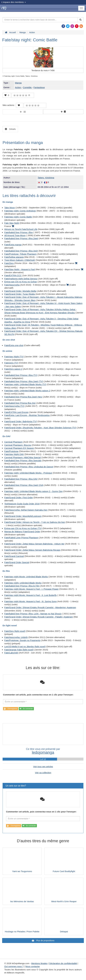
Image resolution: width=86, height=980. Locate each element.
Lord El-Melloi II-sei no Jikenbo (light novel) (25, 646)
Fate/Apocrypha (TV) (14, 406)
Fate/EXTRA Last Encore (16, 412)
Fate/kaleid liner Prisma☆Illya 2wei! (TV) (24, 381)
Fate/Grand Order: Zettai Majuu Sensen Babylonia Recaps (32, 550)
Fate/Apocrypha (12, 285)
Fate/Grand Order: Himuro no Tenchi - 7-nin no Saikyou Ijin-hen (35, 522)
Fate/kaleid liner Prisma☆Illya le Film (22, 586)
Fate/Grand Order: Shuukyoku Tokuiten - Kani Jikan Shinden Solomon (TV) (40, 428)
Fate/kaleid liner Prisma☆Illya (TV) (21, 375)
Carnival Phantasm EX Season (19, 448)
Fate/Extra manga (13, 245)
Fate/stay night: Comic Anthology (20, 211)
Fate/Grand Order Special (17, 562)
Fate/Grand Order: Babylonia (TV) (21, 421)
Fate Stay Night (12, 223)
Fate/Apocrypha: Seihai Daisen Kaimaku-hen (26, 510)
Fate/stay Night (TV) (14, 357)
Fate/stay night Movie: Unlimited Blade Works (26, 577)
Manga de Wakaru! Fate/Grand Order (22, 531)
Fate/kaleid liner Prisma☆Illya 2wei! (21, 238)
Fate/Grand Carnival (14, 556)
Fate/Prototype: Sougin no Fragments (22, 640)
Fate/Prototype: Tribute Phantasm (20, 254)
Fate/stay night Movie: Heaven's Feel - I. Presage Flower (31, 589)
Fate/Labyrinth (11, 653)
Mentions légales (39, 963)
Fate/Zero (9, 263)
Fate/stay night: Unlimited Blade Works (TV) (25, 384)
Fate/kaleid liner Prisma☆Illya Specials (23, 460)
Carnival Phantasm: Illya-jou (18, 445)
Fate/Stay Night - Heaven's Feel (20, 269)
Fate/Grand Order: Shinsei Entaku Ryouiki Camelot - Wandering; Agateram (40, 607)
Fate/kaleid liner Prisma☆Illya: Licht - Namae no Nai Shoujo (33, 614)
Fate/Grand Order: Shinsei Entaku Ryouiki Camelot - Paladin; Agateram (39, 617)
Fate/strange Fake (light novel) (19, 650)
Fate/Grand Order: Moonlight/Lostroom (23, 516)
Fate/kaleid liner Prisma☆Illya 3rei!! (21, 251)
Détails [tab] (12, 129)
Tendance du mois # (43, 70)
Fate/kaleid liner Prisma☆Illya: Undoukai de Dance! (29, 467)
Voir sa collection (43, 773)
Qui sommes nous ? (14, 966)
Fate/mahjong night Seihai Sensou (21, 279)
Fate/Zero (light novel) (15, 631)
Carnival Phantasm (13, 442)
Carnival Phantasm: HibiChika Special (23, 457)
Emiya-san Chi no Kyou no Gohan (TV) (23, 528)
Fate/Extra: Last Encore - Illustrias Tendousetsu (27, 415)
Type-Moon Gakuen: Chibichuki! (20, 260)
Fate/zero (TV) (11, 363)
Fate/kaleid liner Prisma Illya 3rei (20, 403)
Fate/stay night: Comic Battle (18, 217)
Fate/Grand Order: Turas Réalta (20, 294)
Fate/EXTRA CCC (13, 275)
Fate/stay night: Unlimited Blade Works (23, 583)
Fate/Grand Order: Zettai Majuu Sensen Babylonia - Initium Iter (34, 544)
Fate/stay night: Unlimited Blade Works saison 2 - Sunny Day (33, 491)
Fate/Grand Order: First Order (19, 497)
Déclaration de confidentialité (63, 963)
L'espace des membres (14, 2)
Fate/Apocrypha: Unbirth (16, 637)
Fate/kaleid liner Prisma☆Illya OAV (21, 479)
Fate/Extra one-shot (14, 345)
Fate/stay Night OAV (14, 454)
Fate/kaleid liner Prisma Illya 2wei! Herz (23, 397)
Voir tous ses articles (43, 767)
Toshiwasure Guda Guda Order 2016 (22, 504)
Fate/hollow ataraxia (14, 257)
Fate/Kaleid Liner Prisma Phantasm (21, 538)
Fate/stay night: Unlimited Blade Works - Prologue (28, 473)
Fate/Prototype (11, 451)
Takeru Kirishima (46, 178)
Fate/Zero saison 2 (13, 369)
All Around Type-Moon (15, 235)
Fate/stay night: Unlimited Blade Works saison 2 (27, 391)
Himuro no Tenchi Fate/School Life (21, 229)
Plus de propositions (45, 941)
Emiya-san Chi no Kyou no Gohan (21, 282)
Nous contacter (33, 966)
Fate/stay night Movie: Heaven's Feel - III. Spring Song (30, 601)
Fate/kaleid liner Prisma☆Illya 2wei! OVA (24, 485)
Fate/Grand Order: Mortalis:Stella (20, 291)
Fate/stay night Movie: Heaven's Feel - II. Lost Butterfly (31, 595)
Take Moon (10, 208)
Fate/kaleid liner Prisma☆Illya (18, 232)
